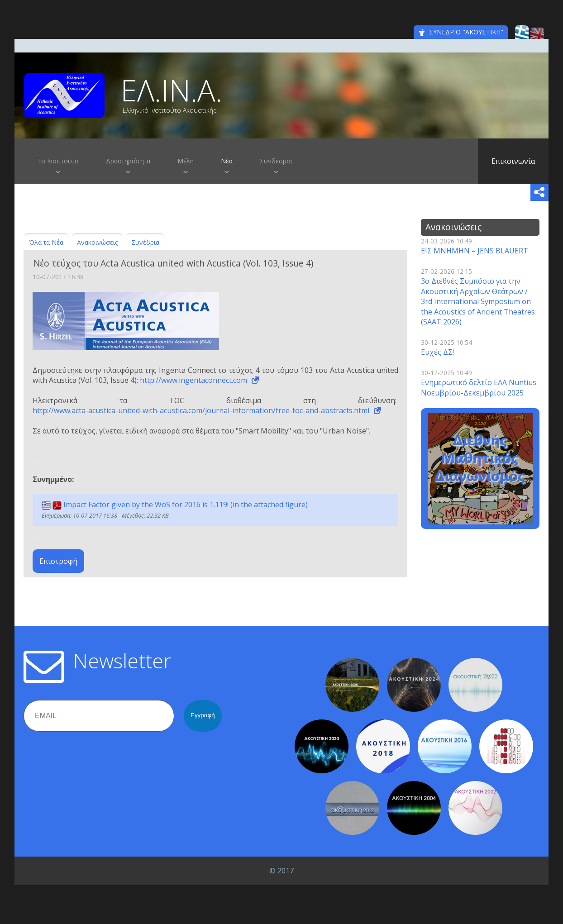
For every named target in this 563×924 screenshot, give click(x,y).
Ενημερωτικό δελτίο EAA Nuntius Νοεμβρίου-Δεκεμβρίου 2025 (479, 387)
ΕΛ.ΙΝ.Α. (171, 90)
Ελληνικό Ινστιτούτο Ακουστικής (169, 110)
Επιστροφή (58, 561)
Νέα (227, 161)
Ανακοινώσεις (97, 242)
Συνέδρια (145, 242)
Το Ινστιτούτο (58, 161)
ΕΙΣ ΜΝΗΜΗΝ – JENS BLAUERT (475, 251)
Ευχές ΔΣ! (437, 352)
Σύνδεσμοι (276, 161)
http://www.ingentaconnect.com (194, 380)
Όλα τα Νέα (46, 242)
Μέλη (186, 161)
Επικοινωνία (513, 161)
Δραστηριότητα (128, 161)
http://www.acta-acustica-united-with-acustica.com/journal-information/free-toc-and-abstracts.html (202, 410)
